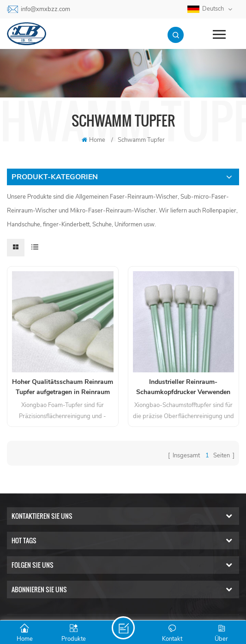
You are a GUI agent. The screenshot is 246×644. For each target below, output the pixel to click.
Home (93, 140)
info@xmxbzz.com (45, 9)
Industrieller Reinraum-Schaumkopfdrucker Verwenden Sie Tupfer (183, 387)
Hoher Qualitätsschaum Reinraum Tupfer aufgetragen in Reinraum (63, 387)
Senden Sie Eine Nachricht (123, 628)
